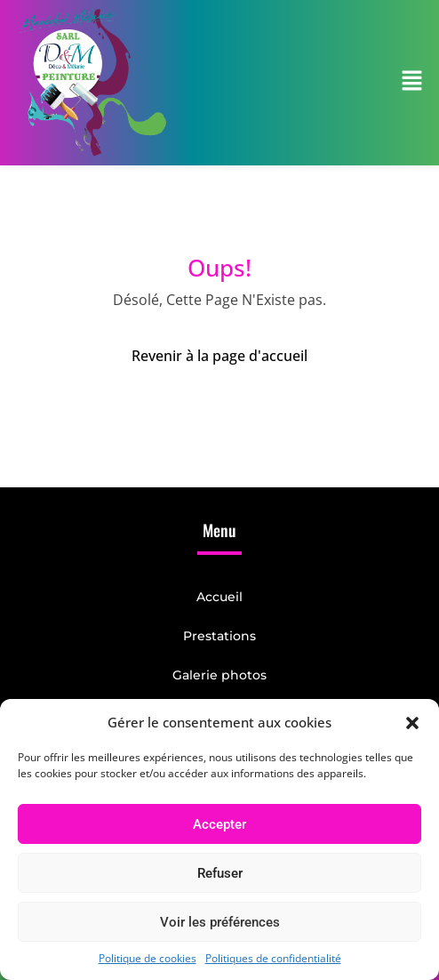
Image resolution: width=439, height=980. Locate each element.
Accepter (219, 824)
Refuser (220, 873)
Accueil (219, 597)
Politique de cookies (148, 958)
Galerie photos (219, 675)
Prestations (219, 636)
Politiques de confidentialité (273, 958)
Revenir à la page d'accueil (219, 356)
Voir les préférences (220, 922)
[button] (412, 722)
